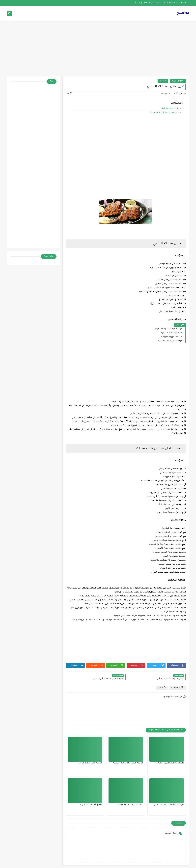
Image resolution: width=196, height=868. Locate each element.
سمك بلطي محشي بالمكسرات (165, 113)
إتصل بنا (138, 3)
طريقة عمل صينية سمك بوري (169, 805)
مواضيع (183, 13)
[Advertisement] (98, 50)
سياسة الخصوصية (170, 3)
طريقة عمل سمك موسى (90, 763)
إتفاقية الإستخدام (152, 3)
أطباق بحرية (178, 81)
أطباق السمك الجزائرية (91, 805)
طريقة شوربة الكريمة (172, 337)
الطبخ (163, 81)
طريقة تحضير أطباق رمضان (170, 763)
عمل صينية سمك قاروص (130, 805)
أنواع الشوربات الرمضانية (170, 341)
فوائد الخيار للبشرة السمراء (169, 329)
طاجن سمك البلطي (170, 109)
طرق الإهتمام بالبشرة (172, 333)
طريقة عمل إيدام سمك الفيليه (128, 763)
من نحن (184, 3)
